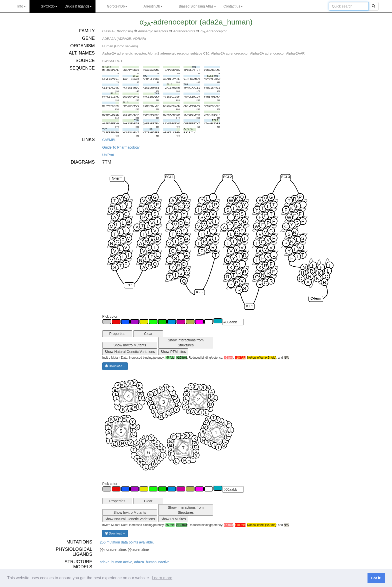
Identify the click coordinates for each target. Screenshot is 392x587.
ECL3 (286, 177)
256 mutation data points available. (127, 542)
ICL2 (200, 292)
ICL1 (129, 285)
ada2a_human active (116, 562)
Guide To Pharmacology (121, 147)
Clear (148, 334)
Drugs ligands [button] (78, 6)
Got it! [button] (376, 578)
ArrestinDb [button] (153, 6)
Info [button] (21, 6)
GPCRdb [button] (49, 6)
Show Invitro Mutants (130, 345)
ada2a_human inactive (152, 562)
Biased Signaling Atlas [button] (197, 6)
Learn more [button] (162, 578)
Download (115, 366)
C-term (316, 298)
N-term (117, 178)
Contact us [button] (233, 6)
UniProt (108, 155)
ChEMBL (109, 140)
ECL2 (228, 177)
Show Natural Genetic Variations (130, 352)
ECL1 (169, 177)
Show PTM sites (173, 352)
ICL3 (250, 306)
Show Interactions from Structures (186, 343)
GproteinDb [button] (117, 6)
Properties (117, 334)
